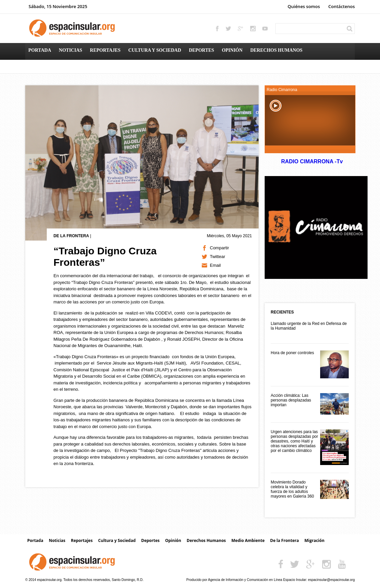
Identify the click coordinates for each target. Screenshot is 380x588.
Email (215, 265)
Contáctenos (341, 6)
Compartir (219, 248)
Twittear (218, 257)
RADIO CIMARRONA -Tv (312, 161)
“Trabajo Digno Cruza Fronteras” (105, 257)
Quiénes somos (304, 6)
